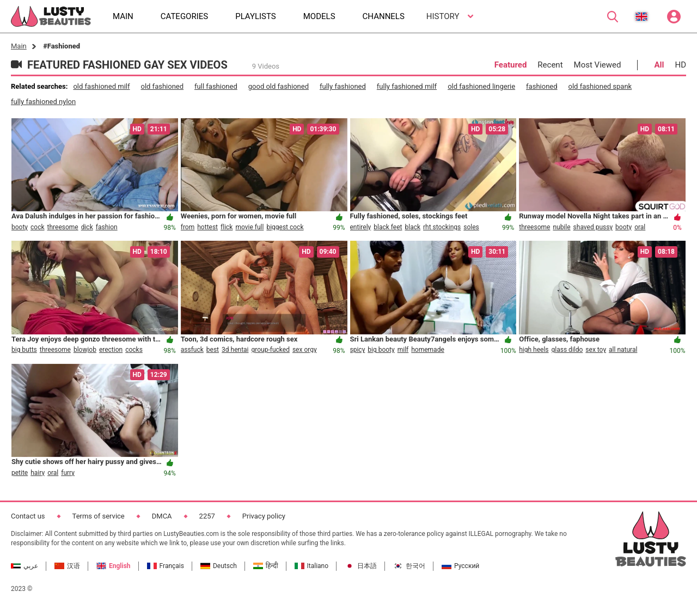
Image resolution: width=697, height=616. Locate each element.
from (188, 227)
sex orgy (305, 350)
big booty (381, 350)
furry (68, 473)
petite (20, 473)
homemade (428, 350)
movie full (249, 227)
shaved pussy (593, 227)
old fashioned (162, 86)
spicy (358, 350)
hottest (207, 227)
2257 (207, 516)
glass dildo (567, 350)
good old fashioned (279, 86)
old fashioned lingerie (481, 86)
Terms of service (99, 516)
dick (87, 227)
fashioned (542, 86)
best (213, 350)
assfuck (192, 350)
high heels (534, 350)
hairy (38, 473)
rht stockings (442, 227)
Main (19, 46)
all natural (623, 350)
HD (680, 65)
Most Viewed (598, 65)
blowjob (85, 350)
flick (227, 227)
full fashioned (216, 86)
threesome (63, 227)
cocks (134, 350)
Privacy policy (264, 516)
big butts (24, 350)
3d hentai (235, 350)
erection (111, 350)
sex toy (596, 350)
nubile (561, 227)
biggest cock (285, 227)
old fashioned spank (600, 86)
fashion (107, 227)
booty (20, 227)
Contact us (28, 516)
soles (471, 227)
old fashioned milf (101, 86)
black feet (388, 227)
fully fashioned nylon (43, 102)
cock (38, 227)
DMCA (162, 516)
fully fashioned (343, 86)
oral (640, 227)
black (412, 227)
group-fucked (271, 350)
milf (403, 350)
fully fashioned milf (407, 86)
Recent (550, 65)
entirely (361, 227)
